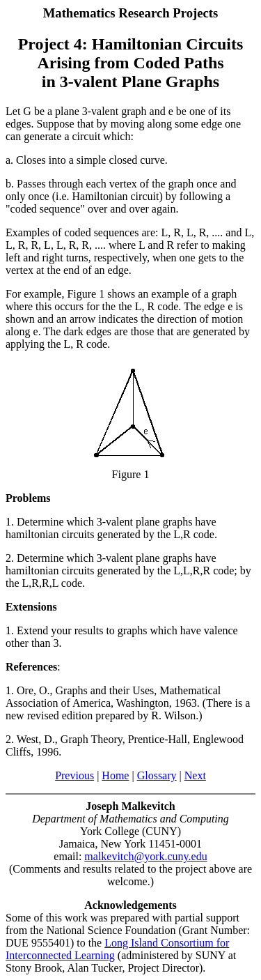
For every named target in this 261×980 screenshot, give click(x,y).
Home (115, 775)
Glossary (157, 775)
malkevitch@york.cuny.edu (145, 856)
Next (195, 775)
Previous (74, 775)
